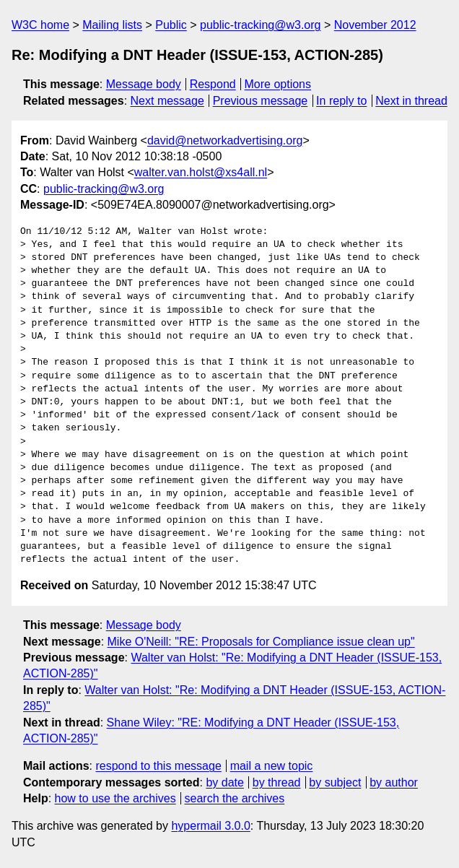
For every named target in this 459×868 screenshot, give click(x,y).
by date (224, 782)
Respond (213, 84)
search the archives (235, 798)
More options (278, 84)
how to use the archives (115, 798)
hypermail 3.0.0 (210, 826)
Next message (167, 101)
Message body (144, 84)
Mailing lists (112, 25)
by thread (277, 782)
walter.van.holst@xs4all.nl (201, 172)
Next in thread (411, 101)
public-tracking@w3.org (260, 25)
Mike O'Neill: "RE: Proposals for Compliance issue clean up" (261, 642)
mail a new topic (272, 766)
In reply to (341, 101)
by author (394, 782)
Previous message (261, 101)
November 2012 (375, 25)
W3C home (40, 25)
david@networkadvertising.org (225, 140)
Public (171, 25)
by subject (335, 782)
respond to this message (158, 766)
